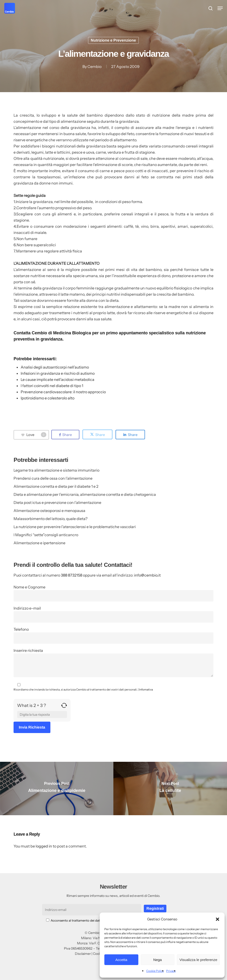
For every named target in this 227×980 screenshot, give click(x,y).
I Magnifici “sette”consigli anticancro (46, 535)
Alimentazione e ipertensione (39, 543)
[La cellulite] (170, 788)
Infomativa (146, 689)
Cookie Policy (155, 971)
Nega (158, 960)
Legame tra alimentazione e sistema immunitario (56, 470)
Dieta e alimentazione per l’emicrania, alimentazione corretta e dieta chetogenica (85, 494)
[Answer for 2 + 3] (42, 715)
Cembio (94, 66)
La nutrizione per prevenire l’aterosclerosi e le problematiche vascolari (75, 527)
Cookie (98, 954)
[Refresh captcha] (64, 707)
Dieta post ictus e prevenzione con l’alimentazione (57, 502)
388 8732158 (72, 575)
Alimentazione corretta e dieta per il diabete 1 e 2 (56, 486)
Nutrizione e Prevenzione (113, 40)
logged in (44, 846)
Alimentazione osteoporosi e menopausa (49, 511)
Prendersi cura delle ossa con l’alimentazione (53, 478)
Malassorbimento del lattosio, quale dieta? (51, 519)
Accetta (121, 960)
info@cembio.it (147, 575)
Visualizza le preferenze (198, 960)
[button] (217, 919)
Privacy (171, 971)
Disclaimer (83, 954)
